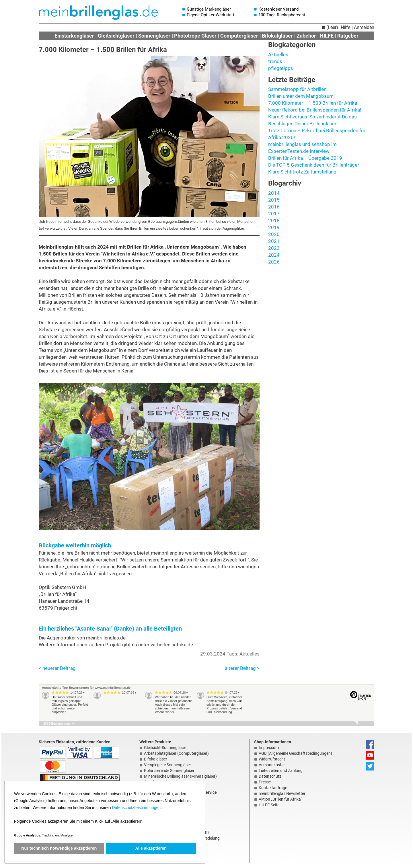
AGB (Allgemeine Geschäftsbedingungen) (295, 753)
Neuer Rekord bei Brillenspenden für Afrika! (315, 110)
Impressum (269, 748)
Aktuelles (278, 54)
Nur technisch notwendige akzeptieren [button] (59, 848)
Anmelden (364, 27)
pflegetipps (281, 68)
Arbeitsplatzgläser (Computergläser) (176, 753)
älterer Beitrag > (242, 668)
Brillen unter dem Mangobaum (301, 96)
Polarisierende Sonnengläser (169, 771)
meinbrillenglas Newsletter (282, 793)
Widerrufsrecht (272, 759)
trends (275, 61)
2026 (274, 262)
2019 (274, 227)
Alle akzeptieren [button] (151, 848)
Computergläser (239, 36)
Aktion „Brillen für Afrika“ (280, 799)
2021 (274, 241)
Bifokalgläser (277, 36)
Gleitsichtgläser (116, 36)
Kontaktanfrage (273, 788)
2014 (274, 193)
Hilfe (345, 27)
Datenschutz (270, 776)
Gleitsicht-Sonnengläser (165, 748)
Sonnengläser (154, 36)
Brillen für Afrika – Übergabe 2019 (305, 158)
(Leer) (330, 27)
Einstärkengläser (74, 36)
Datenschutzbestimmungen (136, 807)
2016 (274, 207)
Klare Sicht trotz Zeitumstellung (302, 172)
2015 (274, 200)
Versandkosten (272, 765)
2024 (274, 255)
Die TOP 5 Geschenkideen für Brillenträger (314, 165)
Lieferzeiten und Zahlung (281, 771)
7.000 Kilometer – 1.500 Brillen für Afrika (313, 103)
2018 (274, 221)
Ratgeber (348, 36)
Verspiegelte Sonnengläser (167, 765)
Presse (265, 782)
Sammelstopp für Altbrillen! (298, 89)
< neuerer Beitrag (57, 668)
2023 (274, 248)
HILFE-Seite (269, 805)
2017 (274, 214)
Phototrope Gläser (195, 36)
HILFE (327, 36)
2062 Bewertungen (57, 723)
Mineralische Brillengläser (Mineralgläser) (180, 776)
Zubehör (306, 36)
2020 (274, 234)
